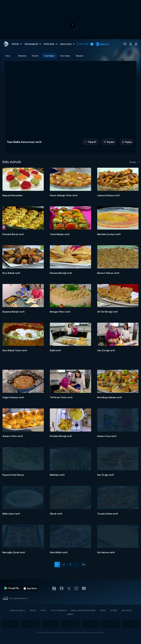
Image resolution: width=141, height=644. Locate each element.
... (77, 564)
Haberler (80, 56)
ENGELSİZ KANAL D (17, 610)
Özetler (35, 56)
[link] (6, 44)
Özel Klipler (49, 56)
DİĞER (70, 614)
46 (84, 564)
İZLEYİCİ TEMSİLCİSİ (59, 610)
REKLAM (33, 610)
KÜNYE (43, 610)
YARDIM (103, 610)
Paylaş (127, 142)
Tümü (8, 56)
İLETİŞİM (114, 610)
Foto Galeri (65, 56)
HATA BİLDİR (126, 610)
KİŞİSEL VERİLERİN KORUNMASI (83, 610)
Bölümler (22, 56)
